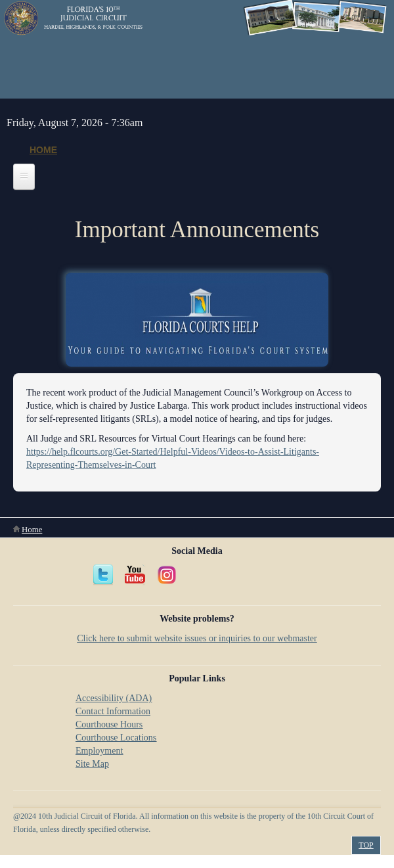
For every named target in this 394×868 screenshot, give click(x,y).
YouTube (135, 575)
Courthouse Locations (116, 738)
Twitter (104, 575)
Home (43, 150)
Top (366, 845)
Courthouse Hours (109, 724)
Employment (99, 751)
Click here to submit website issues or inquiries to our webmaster (197, 638)
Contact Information (113, 711)
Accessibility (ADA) (114, 698)
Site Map (92, 764)
